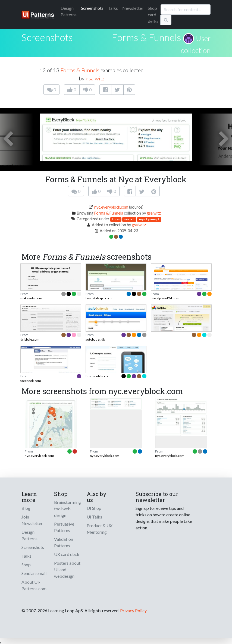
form (116, 219)
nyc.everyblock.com (111, 207)
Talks (113, 8)
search (129, 219)
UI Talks (94, 517)
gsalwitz (95, 78)
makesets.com (31, 298)
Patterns (69, 11)
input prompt (149, 219)
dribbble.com (30, 339)
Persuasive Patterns (64, 527)
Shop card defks (153, 15)
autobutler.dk (95, 339)
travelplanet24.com (165, 298)
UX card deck (67, 554)
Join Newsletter (32, 520)
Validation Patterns (64, 542)
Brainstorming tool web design (68, 509)
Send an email (34, 573)
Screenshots (92, 8)
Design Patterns (29, 535)
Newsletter (133, 8)
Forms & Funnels (146, 37)
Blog (26, 508)
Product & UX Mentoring (100, 529)
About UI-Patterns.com (34, 585)
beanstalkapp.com (99, 298)
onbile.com (102, 376)
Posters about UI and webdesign (67, 569)
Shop (26, 565)
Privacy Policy (133, 610)
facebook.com (31, 381)
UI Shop (94, 508)
